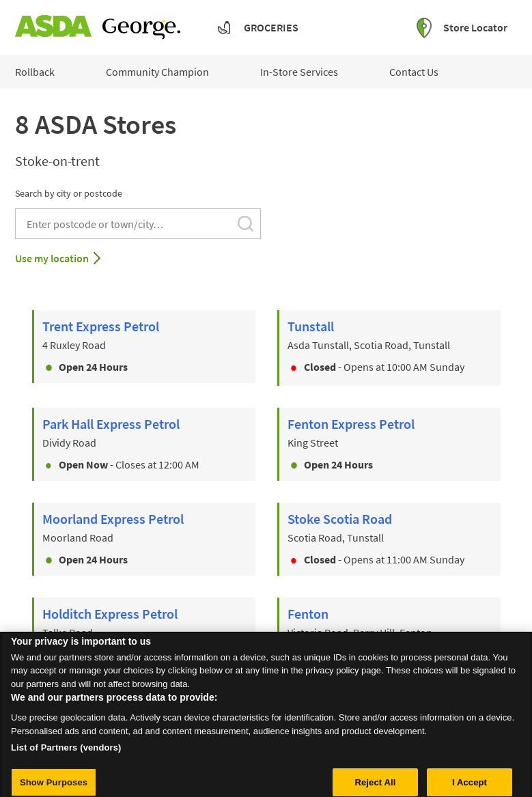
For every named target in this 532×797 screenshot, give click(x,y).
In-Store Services (299, 72)
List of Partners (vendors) (66, 760)
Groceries (271, 27)
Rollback (35, 72)
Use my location (52, 258)
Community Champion (157, 72)
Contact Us (414, 72)
